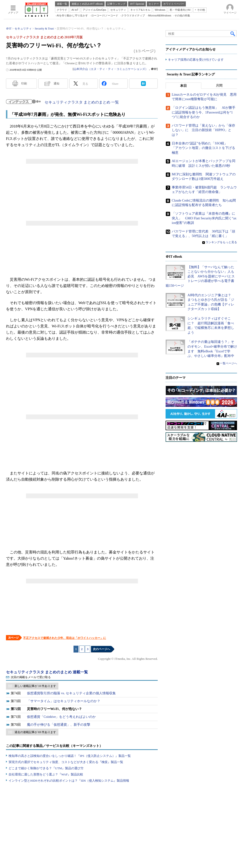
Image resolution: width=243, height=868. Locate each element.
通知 (56, 84)
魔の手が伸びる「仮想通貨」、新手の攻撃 (59, 725)
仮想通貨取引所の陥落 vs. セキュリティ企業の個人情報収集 (71, 693)
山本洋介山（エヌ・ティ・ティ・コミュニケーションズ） (111, 69)
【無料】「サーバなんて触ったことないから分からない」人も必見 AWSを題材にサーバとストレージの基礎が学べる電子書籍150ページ (200, 276)
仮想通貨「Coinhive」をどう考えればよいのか (61, 717)
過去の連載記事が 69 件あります (35, 732)
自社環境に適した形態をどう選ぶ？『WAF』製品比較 (46, 774)
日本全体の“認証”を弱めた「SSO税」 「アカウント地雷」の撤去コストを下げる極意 (203, 148)
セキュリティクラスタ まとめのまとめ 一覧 (82, 102)
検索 (233, 34)
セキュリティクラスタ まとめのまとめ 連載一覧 (47, 672)
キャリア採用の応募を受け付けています (196, 60)
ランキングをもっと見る (221, 242)
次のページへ (101, 649)
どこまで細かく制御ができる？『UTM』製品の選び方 (46, 768)
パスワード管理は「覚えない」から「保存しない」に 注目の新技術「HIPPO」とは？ (203, 130)
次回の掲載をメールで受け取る (31, 677)
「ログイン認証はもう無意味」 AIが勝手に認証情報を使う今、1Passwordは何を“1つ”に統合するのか (204, 112)
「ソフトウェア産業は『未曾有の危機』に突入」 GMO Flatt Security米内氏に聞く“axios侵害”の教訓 (204, 218)
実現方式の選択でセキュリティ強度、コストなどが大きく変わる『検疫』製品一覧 (66, 762)
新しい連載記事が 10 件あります (35, 686)
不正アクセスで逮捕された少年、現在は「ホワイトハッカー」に (65, 638)
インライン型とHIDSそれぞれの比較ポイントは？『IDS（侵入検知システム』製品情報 (69, 781)
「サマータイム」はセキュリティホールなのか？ (64, 701)
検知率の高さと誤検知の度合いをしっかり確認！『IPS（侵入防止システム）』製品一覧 (70, 756)
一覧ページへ (228, 363)
